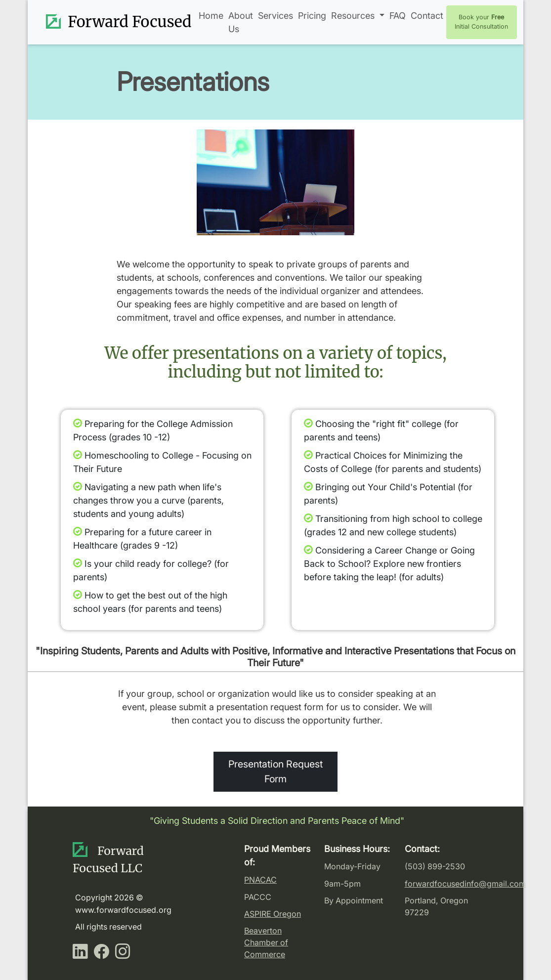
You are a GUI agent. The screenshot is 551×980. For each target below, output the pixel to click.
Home (211, 16)
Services (275, 16)
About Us (241, 22)
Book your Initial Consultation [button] (481, 22)
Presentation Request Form (275, 771)
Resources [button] (354, 16)
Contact (427, 16)
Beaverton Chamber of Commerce (266, 942)
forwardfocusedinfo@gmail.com (465, 884)
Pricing (312, 16)
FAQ (398, 16)
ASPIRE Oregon (273, 914)
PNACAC (260, 880)
